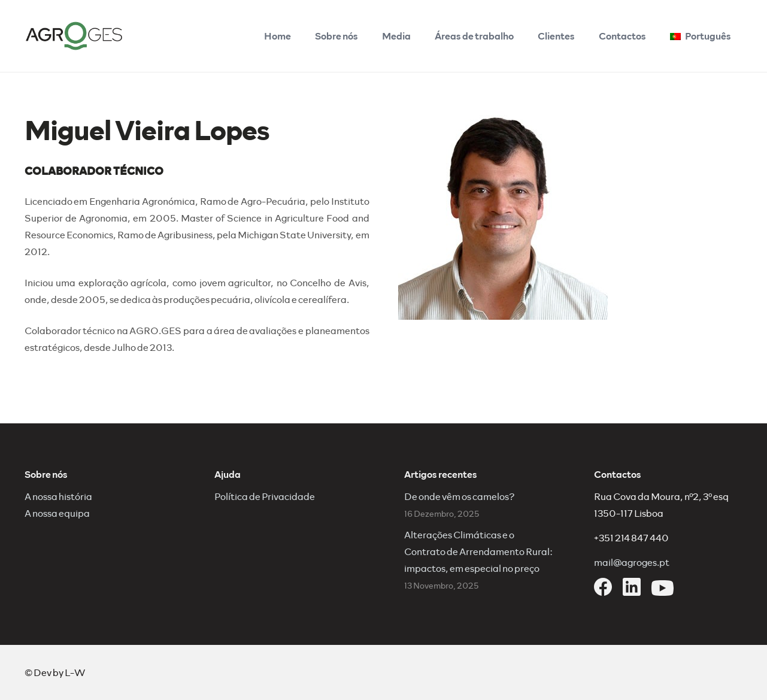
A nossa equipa (57, 513)
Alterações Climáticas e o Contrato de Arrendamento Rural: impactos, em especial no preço (478, 551)
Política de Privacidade (265, 496)
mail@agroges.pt (632, 562)
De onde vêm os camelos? (460, 496)
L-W (75, 672)
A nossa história (58, 496)
